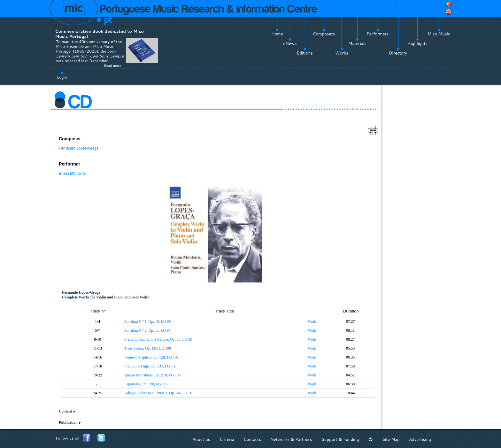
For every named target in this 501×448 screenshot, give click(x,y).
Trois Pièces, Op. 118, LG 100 (148, 348)
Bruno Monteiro (72, 174)
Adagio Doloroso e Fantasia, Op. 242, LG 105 (160, 393)
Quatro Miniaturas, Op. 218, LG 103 (152, 375)
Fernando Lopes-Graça (79, 148)
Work (312, 321)
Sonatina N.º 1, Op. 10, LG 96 (147, 321)
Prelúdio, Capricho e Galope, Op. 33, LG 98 (158, 339)
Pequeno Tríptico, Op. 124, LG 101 (151, 357)
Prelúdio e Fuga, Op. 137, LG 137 (150, 366)
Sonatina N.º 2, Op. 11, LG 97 (147, 330)
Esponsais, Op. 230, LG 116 (146, 384)
